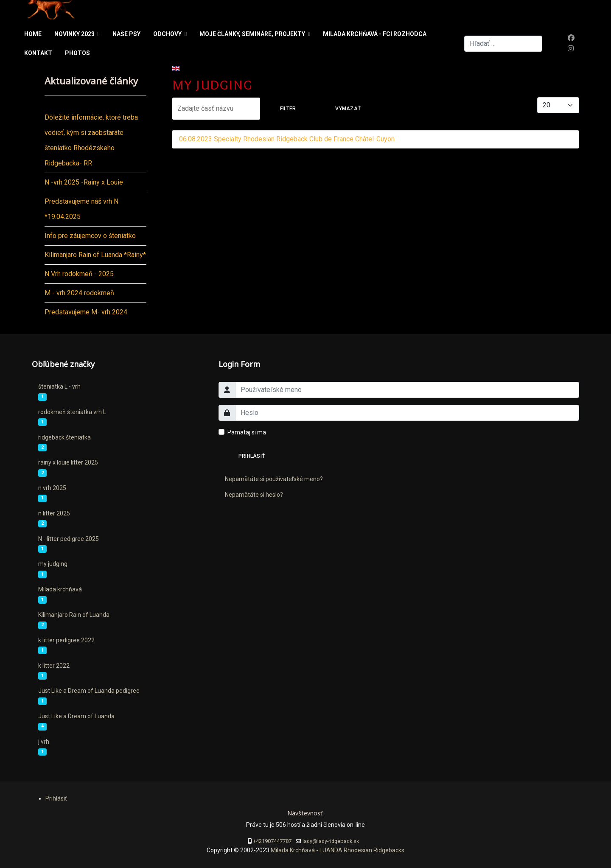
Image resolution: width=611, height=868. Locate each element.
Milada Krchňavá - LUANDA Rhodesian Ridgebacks (337, 850)
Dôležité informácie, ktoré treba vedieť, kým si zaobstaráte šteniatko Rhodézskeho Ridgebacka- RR (91, 140)
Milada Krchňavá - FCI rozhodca (375, 34)
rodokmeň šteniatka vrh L (72, 412)
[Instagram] (571, 49)
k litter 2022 (54, 666)
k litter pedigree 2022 (66, 640)
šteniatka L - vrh (59, 386)
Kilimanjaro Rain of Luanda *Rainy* (95, 255)
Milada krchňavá (60, 589)
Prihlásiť (252, 456)
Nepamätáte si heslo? (254, 495)
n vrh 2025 (52, 488)
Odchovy (167, 34)
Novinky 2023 (74, 34)
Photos (77, 53)
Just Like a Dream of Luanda (76, 716)
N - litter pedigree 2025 (69, 539)
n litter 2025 (54, 513)
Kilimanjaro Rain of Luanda (74, 615)
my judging (53, 564)
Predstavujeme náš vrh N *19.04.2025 (81, 209)
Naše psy (126, 34)
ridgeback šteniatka (64, 437)
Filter (288, 109)
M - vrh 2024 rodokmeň (79, 293)
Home (33, 34)
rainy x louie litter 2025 (68, 462)
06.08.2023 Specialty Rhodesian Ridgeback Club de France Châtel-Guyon (287, 139)
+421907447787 (272, 841)
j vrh (44, 742)
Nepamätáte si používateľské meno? (274, 479)
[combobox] (503, 44)
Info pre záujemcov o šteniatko (90, 236)
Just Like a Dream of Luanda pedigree (89, 691)
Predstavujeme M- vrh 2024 (86, 312)
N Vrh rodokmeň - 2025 (79, 274)
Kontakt (38, 53)
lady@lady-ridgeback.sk (331, 841)
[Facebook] (571, 38)
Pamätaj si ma (247, 432)
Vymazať (348, 109)
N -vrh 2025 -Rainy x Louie (84, 182)
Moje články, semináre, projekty (252, 34)
